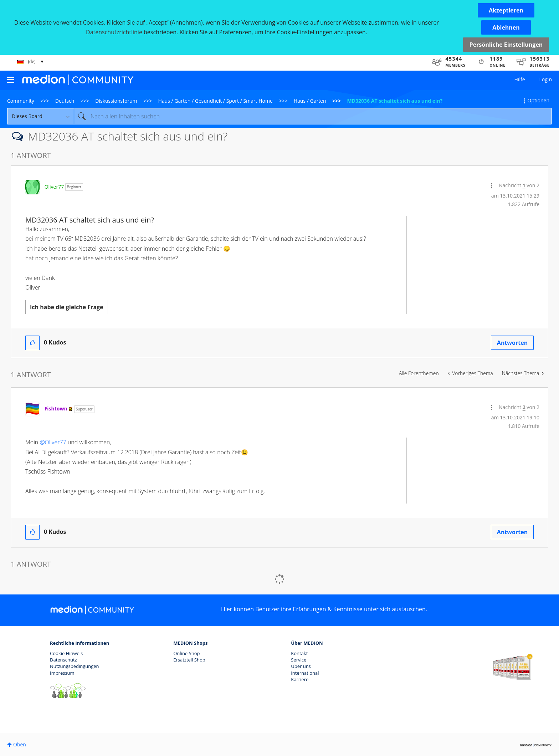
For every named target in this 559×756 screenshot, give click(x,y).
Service (299, 660)
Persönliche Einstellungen (506, 45)
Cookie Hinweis (66, 653)
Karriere (300, 679)
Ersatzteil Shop (189, 660)
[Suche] (313, 116)
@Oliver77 (53, 442)
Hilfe (520, 79)
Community (21, 101)
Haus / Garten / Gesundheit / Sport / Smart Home (216, 101)
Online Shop (186, 653)
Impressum (62, 673)
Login (546, 79)
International (305, 673)
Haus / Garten (310, 101)
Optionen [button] (539, 100)
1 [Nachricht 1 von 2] (524, 185)
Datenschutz (63, 660)
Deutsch (65, 101)
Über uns (301, 666)
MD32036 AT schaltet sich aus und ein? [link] (395, 101)
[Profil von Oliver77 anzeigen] (54, 187)
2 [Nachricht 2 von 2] (524, 407)
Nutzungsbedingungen (74, 666)
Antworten (512, 343)
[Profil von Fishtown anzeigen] (56, 408)
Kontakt (299, 653)
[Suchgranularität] (40, 116)
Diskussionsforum (116, 101)
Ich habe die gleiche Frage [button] (67, 307)
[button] (506, 10)
